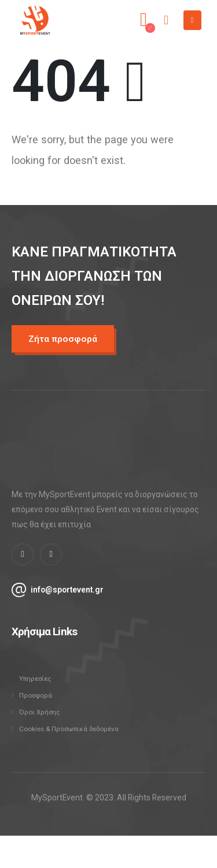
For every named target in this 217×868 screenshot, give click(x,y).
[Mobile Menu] (192, 20)
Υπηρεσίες (35, 679)
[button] (63, 339)
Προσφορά (36, 695)
